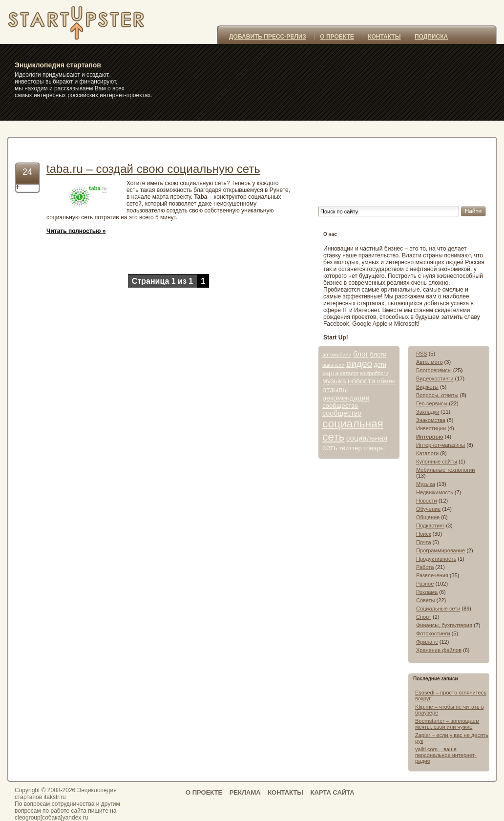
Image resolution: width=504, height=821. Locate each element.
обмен (386, 381)
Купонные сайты (437, 462)
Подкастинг (430, 526)
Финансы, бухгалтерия (444, 625)
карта (330, 373)
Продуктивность (436, 559)
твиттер (350, 448)
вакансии (333, 365)
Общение (428, 517)
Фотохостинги (433, 633)
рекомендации (346, 398)
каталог (349, 373)
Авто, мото (430, 362)
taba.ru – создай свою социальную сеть (153, 169)
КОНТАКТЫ (384, 37)
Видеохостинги (435, 379)
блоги (378, 354)
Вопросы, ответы (437, 395)
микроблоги (375, 373)
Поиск (423, 534)
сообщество (340, 406)
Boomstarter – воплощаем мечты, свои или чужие (447, 724)
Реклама (427, 592)
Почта (424, 542)
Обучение (428, 509)
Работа (425, 567)
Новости (427, 501)
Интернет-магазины (441, 445)
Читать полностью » (76, 231)
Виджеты (427, 387)
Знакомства (431, 420)
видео (359, 364)
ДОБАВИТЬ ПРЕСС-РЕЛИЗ (268, 37)
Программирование (441, 550)
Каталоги (427, 453)
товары (374, 448)
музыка (334, 381)
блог (361, 354)
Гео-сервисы (432, 403)
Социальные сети (438, 609)
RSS (422, 354)
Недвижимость (435, 492)
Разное (425, 584)
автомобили (337, 355)
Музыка (426, 484)
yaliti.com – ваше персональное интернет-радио (446, 755)
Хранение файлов (439, 650)
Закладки (428, 412)
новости (362, 381)
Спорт (424, 617)
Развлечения (432, 575)
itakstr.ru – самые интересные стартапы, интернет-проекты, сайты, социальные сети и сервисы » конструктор (90, 22)
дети (380, 365)
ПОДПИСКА (431, 37)
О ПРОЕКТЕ (337, 37)
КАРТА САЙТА (332, 792)
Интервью (430, 437)
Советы (425, 600)
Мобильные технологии (445, 470)
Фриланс (427, 642)
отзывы (335, 389)
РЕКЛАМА (245, 792)
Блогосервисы (434, 370)
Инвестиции (431, 428)
